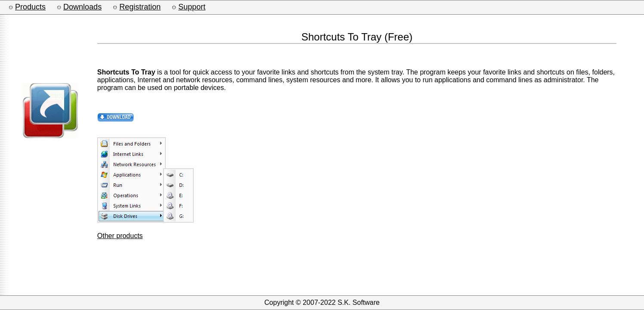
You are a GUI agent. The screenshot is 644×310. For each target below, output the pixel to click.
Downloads (82, 7)
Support (192, 7)
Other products (120, 236)
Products (30, 7)
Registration (140, 7)
